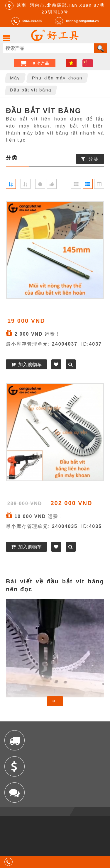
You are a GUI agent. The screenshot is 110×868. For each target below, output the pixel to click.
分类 (94, 159)
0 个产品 (41, 63)
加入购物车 (30, 365)
